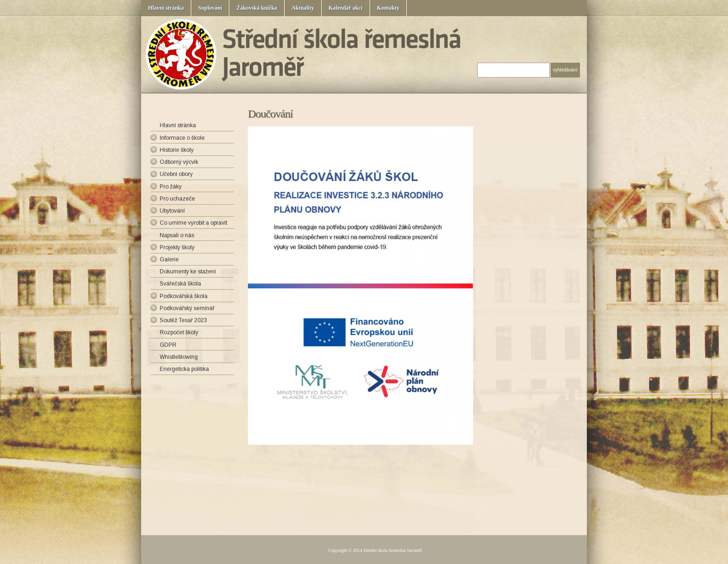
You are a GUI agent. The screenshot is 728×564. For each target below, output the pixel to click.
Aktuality (303, 8)
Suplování (210, 8)
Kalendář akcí (346, 8)
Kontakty (388, 8)
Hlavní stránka (166, 8)
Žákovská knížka (257, 8)
